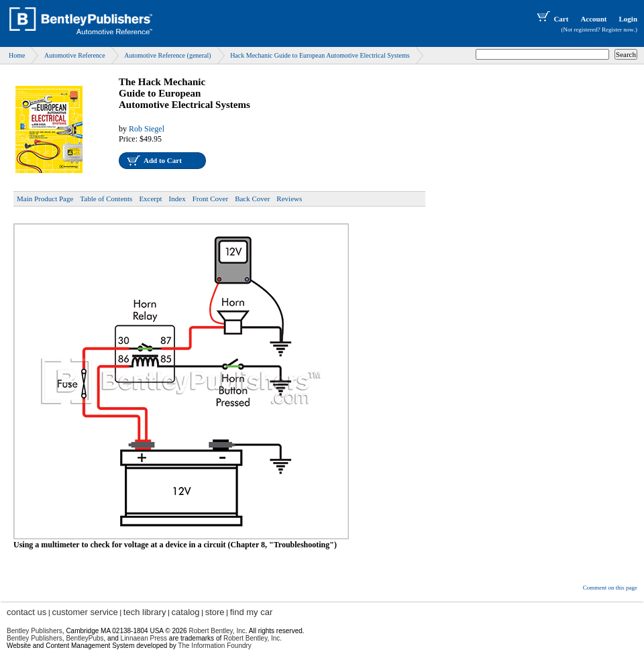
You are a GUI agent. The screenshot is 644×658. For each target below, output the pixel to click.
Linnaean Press (144, 638)
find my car (252, 612)
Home (17, 55)
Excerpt (150, 199)
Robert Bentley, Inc (217, 631)
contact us (26, 612)
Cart (551, 19)
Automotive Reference (75, 55)
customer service (85, 612)
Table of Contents (106, 199)
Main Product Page (45, 199)
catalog (186, 612)
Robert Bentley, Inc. (253, 638)
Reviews (289, 199)
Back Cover (252, 199)
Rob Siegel (147, 129)
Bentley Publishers (35, 631)
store (215, 612)
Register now (618, 30)
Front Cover (210, 199)
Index (177, 199)
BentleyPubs (85, 638)
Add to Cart (163, 160)
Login (628, 19)
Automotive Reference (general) (167, 55)
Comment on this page (610, 588)
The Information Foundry (215, 646)
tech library (145, 612)
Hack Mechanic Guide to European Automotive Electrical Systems (320, 55)
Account (593, 19)
